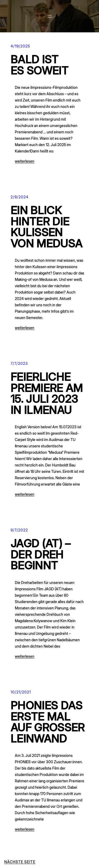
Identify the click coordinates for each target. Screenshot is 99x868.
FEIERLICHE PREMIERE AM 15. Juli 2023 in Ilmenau (47, 394)
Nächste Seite (20, 862)
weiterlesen (25, 161)
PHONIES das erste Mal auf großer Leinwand (48, 722)
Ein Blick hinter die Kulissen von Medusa (46, 227)
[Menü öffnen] (50, 16)
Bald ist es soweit (39, 65)
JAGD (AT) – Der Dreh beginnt (41, 555)
